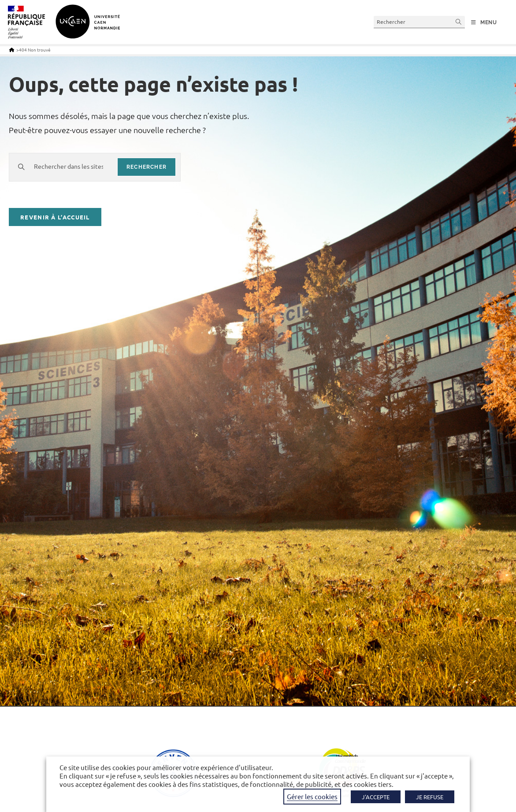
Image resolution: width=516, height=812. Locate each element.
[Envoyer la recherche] (459, 22)
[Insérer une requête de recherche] (419, 22)
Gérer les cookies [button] (312, 796)
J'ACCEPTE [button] (376, 797)
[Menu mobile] (484, 22)
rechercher (147, 167)
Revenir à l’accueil (55, 217)
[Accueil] (12, 50)
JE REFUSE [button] (430, 797)
